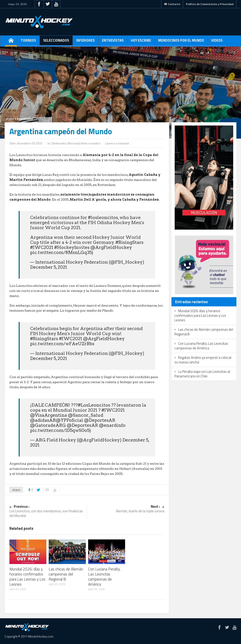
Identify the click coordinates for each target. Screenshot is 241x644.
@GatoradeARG (48, 425)
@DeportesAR (100, 420)
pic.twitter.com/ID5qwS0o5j (60, 430)
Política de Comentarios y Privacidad (210, 4)
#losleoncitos (103, 218)
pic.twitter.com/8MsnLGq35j (62, 252)
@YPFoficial (69, 420)
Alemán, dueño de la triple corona (126, 509)
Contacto (172, 4)
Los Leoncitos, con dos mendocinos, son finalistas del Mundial (48, 511)
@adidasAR (43, 420)
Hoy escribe (141, 42)
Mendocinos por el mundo (181, 42)
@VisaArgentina (49, 415)
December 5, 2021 (49, 267)
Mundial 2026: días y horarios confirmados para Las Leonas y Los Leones (27, 577)
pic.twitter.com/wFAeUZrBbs (62, 344)
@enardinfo (112, 425)
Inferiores (85, 42)
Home (10, 119)
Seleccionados (56, 42)
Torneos (28, 42)
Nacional (74, 143)
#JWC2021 (42, 247)
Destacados (25, 119)
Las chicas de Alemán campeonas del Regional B (66, 574)
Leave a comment (117, 143)
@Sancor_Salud (86, 415)
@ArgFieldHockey (111, 247)
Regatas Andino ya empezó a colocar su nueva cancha (203, 360)
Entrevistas (113, 42)
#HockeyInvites (72, 247)
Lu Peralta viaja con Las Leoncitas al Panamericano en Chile (202, 374)
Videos (217, 42)
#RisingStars (129, 242)
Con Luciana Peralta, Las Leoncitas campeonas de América (104, 577)
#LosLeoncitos (94, 405)
